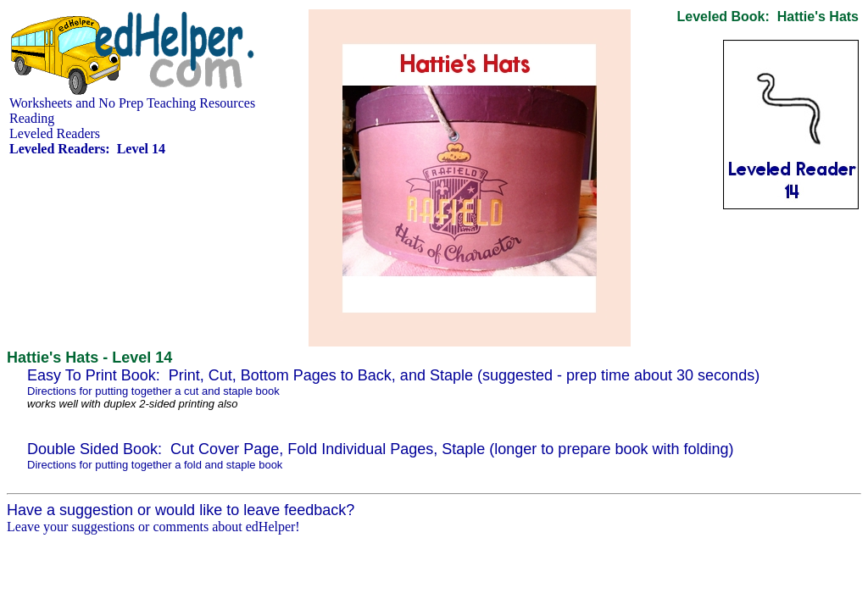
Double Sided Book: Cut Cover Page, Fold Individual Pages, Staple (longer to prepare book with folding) (381, 449)
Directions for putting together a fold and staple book (155, 465)
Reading (32, 118)
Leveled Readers (55, 133)
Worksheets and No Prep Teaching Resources (132, 103)
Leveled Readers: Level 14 (87, 149)
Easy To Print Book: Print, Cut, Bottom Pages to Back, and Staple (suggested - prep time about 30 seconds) (393, 375)
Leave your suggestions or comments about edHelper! (153, 527)
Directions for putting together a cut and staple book (153, 391)
